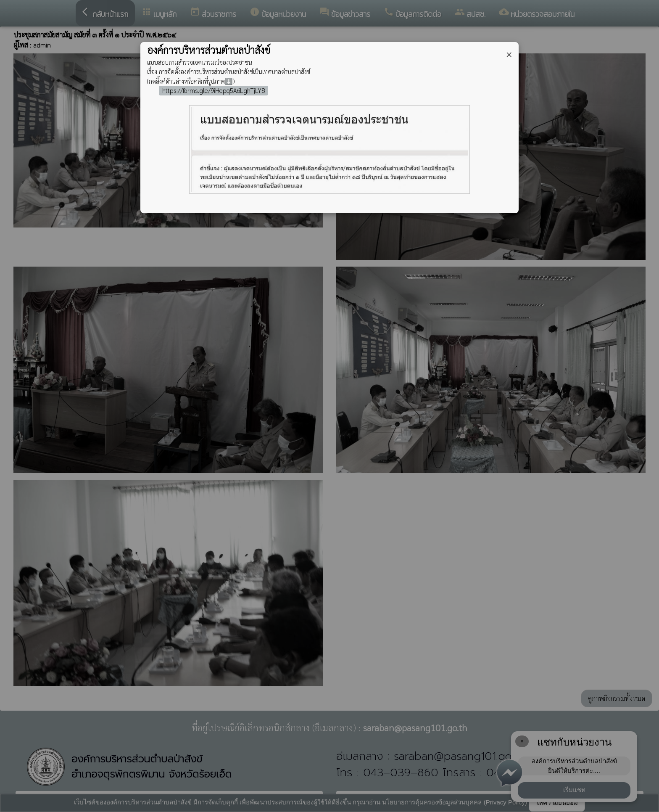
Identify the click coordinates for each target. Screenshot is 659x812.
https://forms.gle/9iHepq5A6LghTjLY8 (214, 90)
